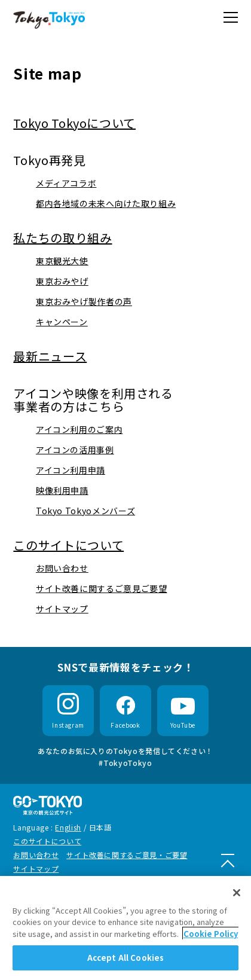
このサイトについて (47, 841)
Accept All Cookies (125, 958)
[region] (125, 928)
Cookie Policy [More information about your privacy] (211, 934)
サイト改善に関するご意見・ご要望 (127, 855)
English (68, 827)
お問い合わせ (36, 855)
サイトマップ (36, 868)
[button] (231, 18)
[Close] (237, 893)
